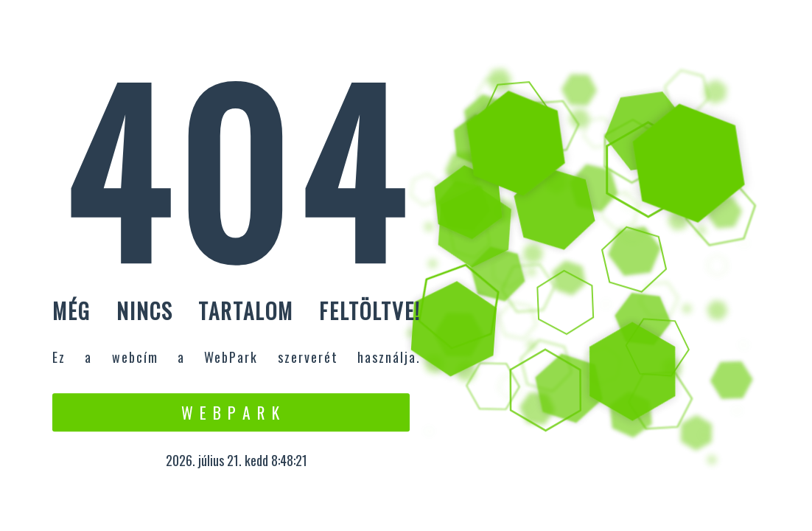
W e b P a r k (231, 412)
